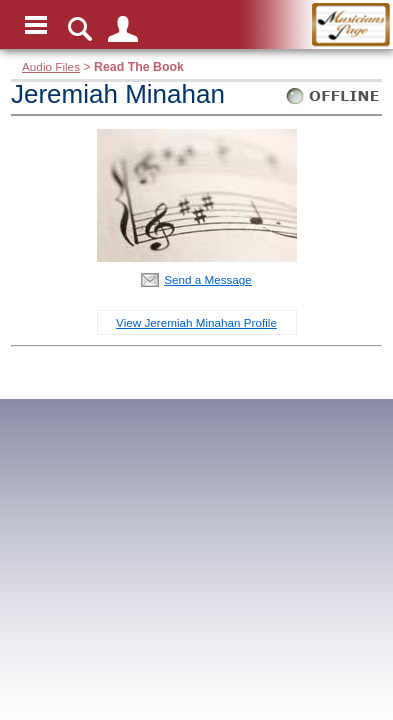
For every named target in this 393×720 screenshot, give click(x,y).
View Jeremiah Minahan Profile (196, 322)
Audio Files (51, 66)
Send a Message (208, 279)
